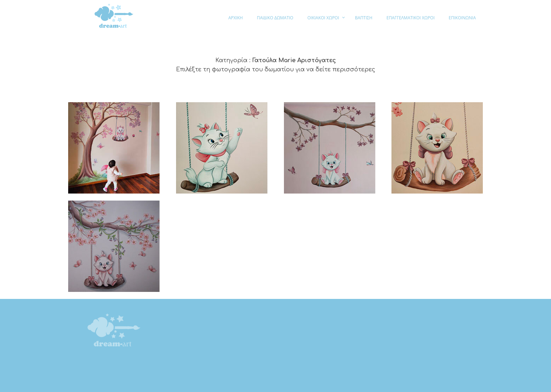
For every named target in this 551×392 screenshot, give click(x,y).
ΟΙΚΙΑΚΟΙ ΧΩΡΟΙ (323, 18)
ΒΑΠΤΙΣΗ (364, 18)
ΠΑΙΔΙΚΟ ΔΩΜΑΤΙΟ (275, 18)
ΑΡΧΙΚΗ (236, 18)
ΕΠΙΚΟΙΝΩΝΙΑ (462, 18)
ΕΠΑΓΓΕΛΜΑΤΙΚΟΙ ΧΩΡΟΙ (411, 18)
